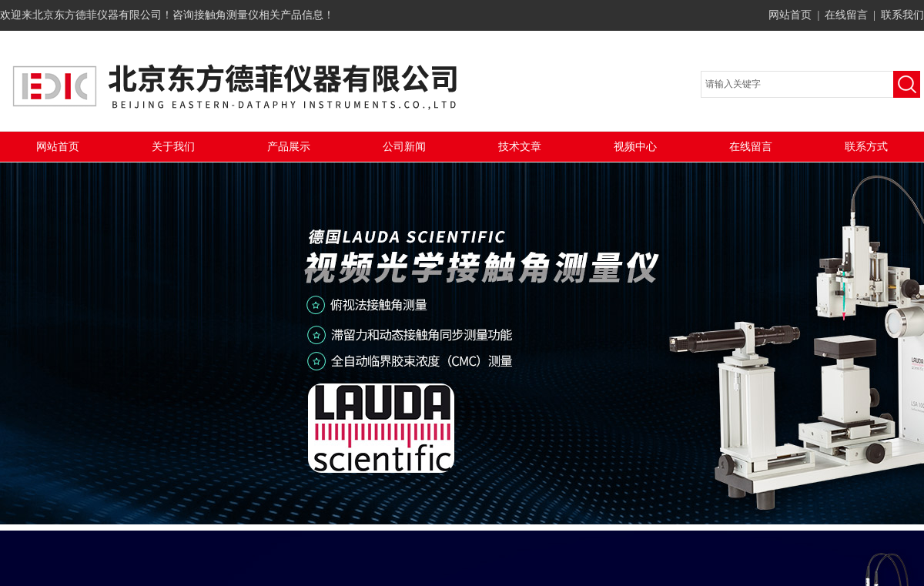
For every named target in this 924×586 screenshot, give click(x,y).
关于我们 (173, 147)
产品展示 (289, 147)
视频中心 (635, 147)
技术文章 (520, 147)
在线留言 (846, 15)
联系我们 (902, 15)
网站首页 (790, 15)
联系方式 (866, 147)
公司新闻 (404, 147)
